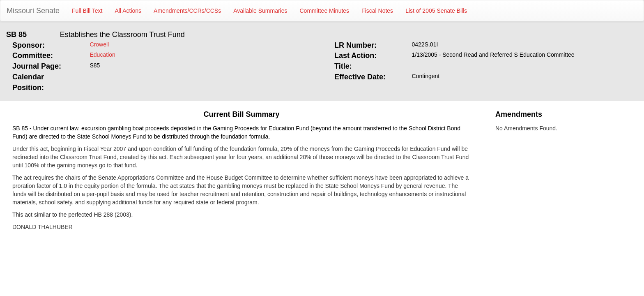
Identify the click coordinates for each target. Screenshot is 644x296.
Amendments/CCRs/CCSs (187, 11)
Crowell (100, 44)
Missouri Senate (33, 11)
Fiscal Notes (377, 11)
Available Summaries (260, 11)
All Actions (128, 11)
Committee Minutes (325, 11)
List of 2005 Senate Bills (436, 11)
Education (103, 55)
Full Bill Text (87, 11)
